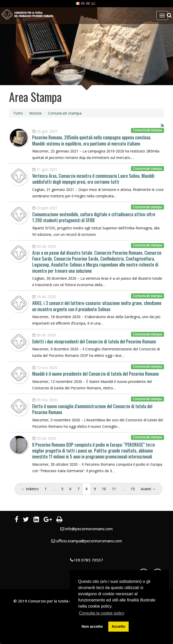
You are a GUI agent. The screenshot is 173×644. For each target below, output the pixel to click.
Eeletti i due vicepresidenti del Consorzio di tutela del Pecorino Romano (94, 341)
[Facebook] (17, 520)
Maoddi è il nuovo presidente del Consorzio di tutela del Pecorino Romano (96, 374)
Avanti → (148, 489)
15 (133, 489)
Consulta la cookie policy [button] (102, 613)
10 (104, 489)
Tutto (18, 113)
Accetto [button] (118, 626)
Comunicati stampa (65, 113)
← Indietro (30, 489)
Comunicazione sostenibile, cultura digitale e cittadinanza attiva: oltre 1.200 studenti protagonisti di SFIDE (94, 217)
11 (114, 489)
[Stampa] (59, 520)
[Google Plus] (48, 520)
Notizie (35, 113)
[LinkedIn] (36, 520)
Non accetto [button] (92, 626)
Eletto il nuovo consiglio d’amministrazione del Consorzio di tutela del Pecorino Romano (92, 409)
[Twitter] (26, 520)
